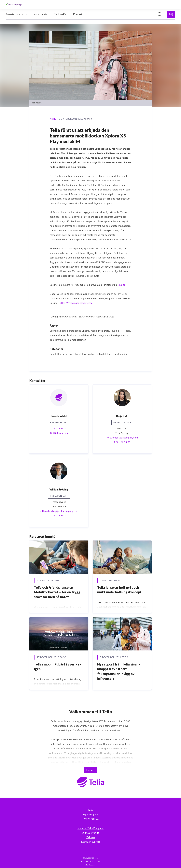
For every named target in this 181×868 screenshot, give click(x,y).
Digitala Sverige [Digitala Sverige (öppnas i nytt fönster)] (91, 833)
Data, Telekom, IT (113, 331)
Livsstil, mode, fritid (93, 331)
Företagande (74, 331)
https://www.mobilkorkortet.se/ (77, 303)
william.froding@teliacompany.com (59, 511)
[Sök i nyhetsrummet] (160, 14)
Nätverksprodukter (119, 335)
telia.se (121, 285)
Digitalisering (64, 354)
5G (80, 354)
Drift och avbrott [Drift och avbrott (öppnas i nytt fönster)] (91, 842)
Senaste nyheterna (16, 14)
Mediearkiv (60, 14)
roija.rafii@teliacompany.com (122, 438)
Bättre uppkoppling (117, 354)
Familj (53, 354)
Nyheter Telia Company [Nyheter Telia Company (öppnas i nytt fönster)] (90, 828)
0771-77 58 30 (59, 428)
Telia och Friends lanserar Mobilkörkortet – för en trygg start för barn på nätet (57, 592)
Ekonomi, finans (58, 331)
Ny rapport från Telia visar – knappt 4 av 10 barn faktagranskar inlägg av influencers (119, 671)
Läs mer (91, 770)
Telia (75, 354)
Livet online (88, 354)
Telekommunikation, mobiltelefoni (68, 340)
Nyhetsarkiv (40, 14)
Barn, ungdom (100, 335)
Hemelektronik (84, 335)
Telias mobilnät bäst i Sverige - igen (58, 667)
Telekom (71, 335)
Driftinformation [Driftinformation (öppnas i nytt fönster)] (59, 433)
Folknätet (101, 354)
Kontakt (78, 14)
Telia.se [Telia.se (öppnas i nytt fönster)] (91, 837)
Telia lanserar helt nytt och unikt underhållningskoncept (119, 590)
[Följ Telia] (171, 14)
